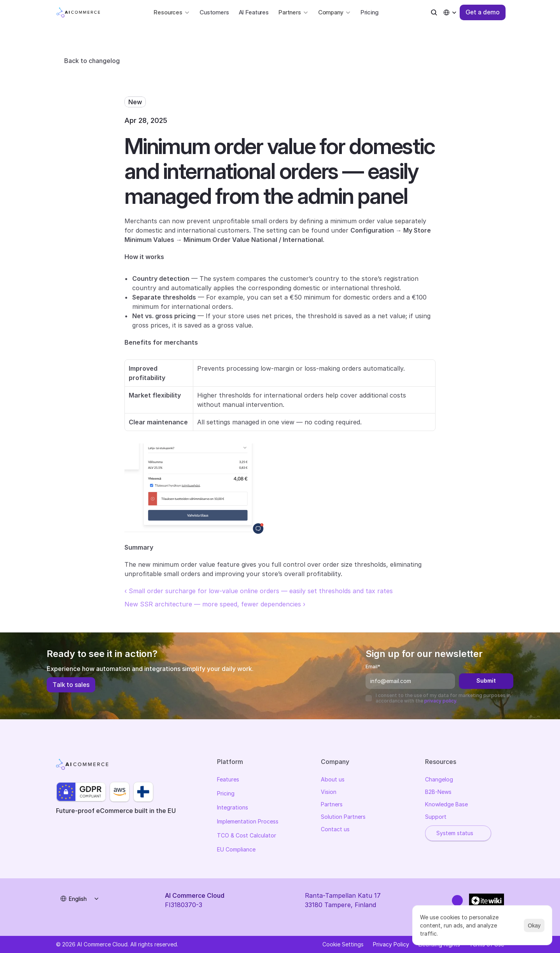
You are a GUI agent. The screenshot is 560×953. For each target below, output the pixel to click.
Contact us (335, 830)
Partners (332, 805)
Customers (214, 12)
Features (228, 780)
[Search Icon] (434, 12)
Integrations (233, 808)
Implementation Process (248, 822)
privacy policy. (441, 701)
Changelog (439, 780)
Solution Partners (343, 818)
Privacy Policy (391, 944)
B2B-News (438, 793)
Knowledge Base (446, 805)
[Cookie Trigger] (343, 944)
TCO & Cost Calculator (247, 837)
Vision (329, 793)
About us (333, 780)
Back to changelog (92, 61)
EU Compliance (236, 851)
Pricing (369, 12)
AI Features (254, 12)
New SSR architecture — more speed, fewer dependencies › (215, 604)
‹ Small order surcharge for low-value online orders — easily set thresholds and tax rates (259, 591)
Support (436, 818)
